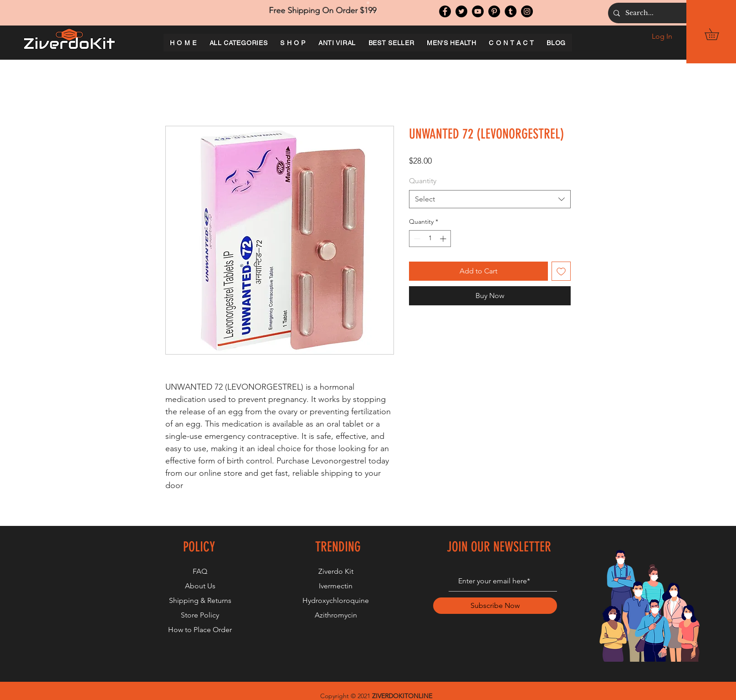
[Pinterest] (494, 11)
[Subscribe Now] (495, 606)
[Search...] (677, 13)
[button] (717, 34)
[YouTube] (478, 11)
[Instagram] (527, 11)
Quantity (423, 181)
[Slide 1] (368, 3)
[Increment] (444, 239)
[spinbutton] (430, 239)
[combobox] (490, 199)
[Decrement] (416, 239)
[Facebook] (445, 11)
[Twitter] (461, 11)
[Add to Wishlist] (561, 271)
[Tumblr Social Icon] (511, 11)
